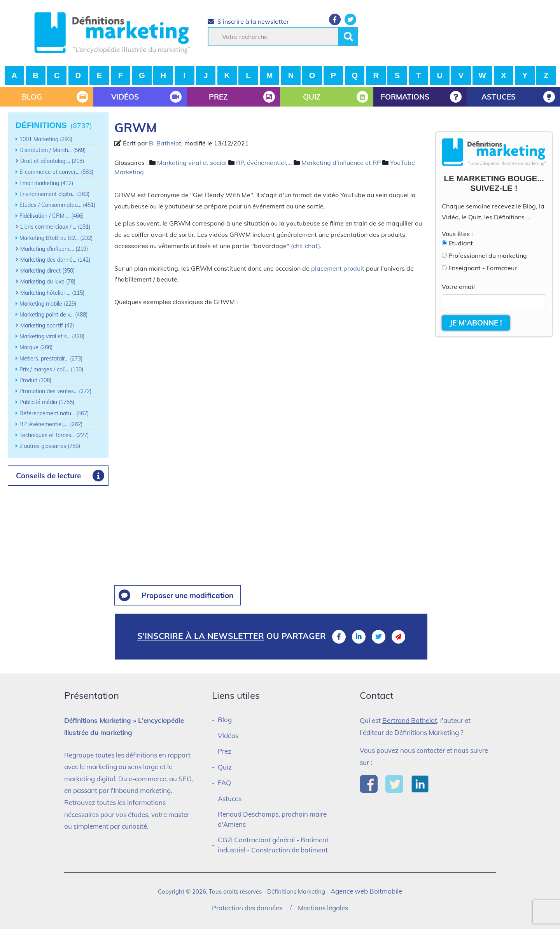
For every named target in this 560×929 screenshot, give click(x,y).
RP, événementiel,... (264, 163)
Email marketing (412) (46, 183)
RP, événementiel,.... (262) (51, 424)
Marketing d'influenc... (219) (54, 249)
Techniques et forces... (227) (54, 435)
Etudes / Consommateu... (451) (57, 205)
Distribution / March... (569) (52, 150)
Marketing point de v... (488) (53, 315)
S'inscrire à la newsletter (248, 21)
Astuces (230, 799)
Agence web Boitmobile (366, 891)
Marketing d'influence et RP (341, 163)
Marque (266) (36, 347)
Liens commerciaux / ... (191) (55, 227)
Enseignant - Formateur (483, 268)
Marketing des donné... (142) (55, 260)
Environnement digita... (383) (54, 194)
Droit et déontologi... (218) (52, 161)
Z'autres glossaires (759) (50, 446)
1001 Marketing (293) (46, 139)
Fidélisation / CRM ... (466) (52, 216)
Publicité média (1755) (47, 402)
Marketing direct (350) (47, 271)
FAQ (224, 783)
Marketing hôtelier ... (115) (52, 293)
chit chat (305, 246)
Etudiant (461, 243)
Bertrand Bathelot (410, 720)
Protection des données (247, 908)
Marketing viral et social (192, 163)
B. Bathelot (165, 143)
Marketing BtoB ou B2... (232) (56, 238)
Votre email (458, 287)
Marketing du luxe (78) (48, 282)
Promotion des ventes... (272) (55, 391)
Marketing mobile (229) (48, 304)
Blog (225, 720)
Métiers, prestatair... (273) (51, 359)
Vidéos (228, 736)
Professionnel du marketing (488, 255)
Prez (225, 751)
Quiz (225, 767)
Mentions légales (323, 908)
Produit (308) (35, 380)
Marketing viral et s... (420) (52, 336)
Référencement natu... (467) (54, 413)
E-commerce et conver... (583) (56, 172)
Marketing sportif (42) (47, 325)
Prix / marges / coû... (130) (51, 369)
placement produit (338, 268)
